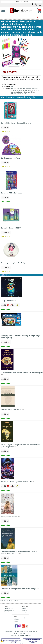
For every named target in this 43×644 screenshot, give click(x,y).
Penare (28, 88)
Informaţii (16, 620)
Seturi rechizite (29, 92)
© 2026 (22, 636)
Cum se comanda (9, 610)
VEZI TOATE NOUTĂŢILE (10, 600)
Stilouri (21, 92)
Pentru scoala (22, 94)
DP (12, 86)
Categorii (25, 612)
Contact (6, 612)
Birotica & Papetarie (18, 88)
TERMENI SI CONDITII (12, 631)
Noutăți (24, 608)
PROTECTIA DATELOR (21, 633)
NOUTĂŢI (6, 275)
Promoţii (25, 610)
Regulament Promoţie (20, 618)
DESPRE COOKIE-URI (29, 631)
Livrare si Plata (9, 608)
